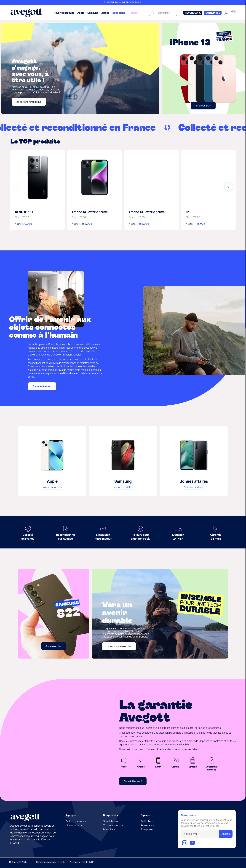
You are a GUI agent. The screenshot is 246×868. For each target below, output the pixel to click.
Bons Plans (109, 829)
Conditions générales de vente (50, 862)
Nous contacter (74, 825)
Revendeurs (193, 13)
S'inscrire (226, 834)
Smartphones (111, 821)
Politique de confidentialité (82, 862)
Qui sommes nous (76, 821)
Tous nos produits (113, 825)
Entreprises (147, 829)
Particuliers (147, 821)
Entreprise (213, 13)
